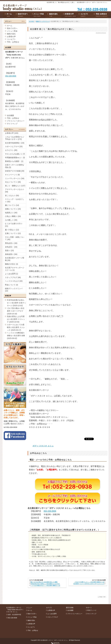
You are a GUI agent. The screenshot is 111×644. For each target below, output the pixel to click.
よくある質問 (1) (12, 274)
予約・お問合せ (13, 42)
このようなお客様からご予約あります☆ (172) (15, 138)
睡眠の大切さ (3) (12, 264)
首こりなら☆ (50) (12, 196)
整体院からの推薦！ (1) (14, 161)
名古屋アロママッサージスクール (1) (15, 269)
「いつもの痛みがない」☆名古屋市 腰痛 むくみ (45, 585)
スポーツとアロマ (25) (14, 146)
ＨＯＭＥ (32, 21)
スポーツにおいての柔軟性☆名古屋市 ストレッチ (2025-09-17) (16, 327)
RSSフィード (92, 610)
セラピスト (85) (11, 150)
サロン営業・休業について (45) (15, 238)
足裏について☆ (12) (13, 233)
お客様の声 (11, 36)
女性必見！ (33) (11, 247)
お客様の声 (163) (12, 133)
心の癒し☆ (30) (11, 220)
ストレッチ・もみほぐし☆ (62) (15, 200)
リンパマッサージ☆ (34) (15, 178)
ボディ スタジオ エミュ (43, 446)
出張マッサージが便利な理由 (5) (15, 166)
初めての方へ (12, 28)
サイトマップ (12, 124)
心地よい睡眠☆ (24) (13, 216)
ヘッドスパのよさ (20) (14, 281)
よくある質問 (52, 614)
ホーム (10, 26)
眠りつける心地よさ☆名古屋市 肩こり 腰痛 (44, 582)
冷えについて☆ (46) (13, 182)
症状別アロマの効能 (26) (15, 171)
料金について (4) (12, 285)
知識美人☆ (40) (11, 213)
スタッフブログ (53, 617)
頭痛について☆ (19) (13, 209)
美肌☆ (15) (9, 250)
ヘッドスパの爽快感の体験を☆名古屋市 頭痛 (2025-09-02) (16, 336)
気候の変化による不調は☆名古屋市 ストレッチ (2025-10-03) (16, 319)
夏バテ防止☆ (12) (12, 230)
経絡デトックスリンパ (43, 21)
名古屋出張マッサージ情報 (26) (15, 259)
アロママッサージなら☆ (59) (15, 191)
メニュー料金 (12, 31)
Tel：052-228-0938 (92, 9)
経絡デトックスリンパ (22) (14, 290)
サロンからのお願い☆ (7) (15, 154)
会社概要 (10, 115)
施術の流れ (11, 34)
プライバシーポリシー (16, 121)
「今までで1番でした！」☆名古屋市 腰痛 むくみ (89, 582)
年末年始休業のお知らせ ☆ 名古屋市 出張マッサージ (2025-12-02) (16, 303)
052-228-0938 (50, 511)
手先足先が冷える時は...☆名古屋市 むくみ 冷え (45, 584)
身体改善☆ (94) (11, 254)
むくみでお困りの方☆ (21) (14, 225)
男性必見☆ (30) (11, 243)
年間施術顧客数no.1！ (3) (15, 158)
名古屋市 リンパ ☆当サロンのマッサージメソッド (89, 584)
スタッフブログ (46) (13, 277)
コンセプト (11, 39)
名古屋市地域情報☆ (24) (15, 143)
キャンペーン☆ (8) (12, 175)
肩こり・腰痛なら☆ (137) (15, 186)
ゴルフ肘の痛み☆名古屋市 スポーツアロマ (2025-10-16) (16, 311)
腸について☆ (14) (12, 205)
